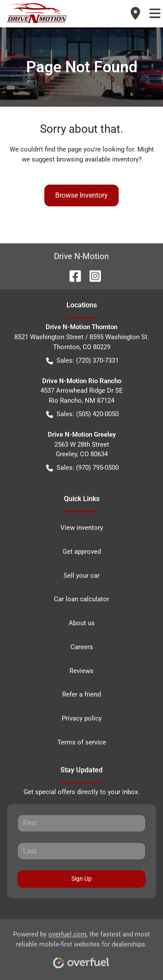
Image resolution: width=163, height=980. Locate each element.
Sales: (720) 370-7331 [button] (82, 361)
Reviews (81, 671)
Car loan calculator (81, 599)
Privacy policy (82, 718)
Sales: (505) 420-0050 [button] (82, 414)
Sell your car (81, 576)
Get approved (82, 552)
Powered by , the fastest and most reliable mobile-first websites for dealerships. (81, 947)
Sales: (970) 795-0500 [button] (82, 468)
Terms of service (82, 742)
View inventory (82, 528)
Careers (82, 647)
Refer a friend (81, 694)
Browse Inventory (81, 195)
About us (82, 623)
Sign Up (81, 879)
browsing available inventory (98, 159)
